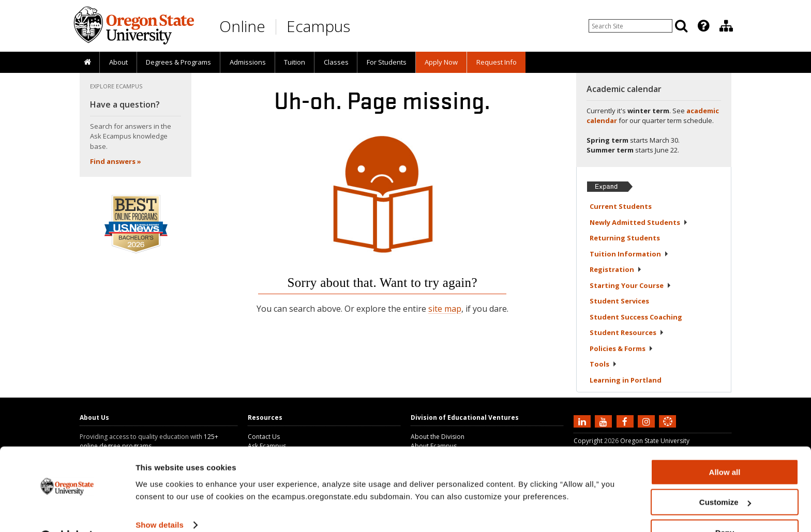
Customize (725, 476)
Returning (625, 238)
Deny (725, 506)
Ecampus (318, 26)
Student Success (636, 317)
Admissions (248, 62)
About (118, 62)
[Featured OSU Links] (703, 26)
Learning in (626, 380)
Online (242, 26)
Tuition (295, 62)
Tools (603, 364)
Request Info (497, 62)
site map (445, 309)
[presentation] (703, 26)
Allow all (725, 446)
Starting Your (630, 285)
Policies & (621, 348)
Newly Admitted (639, 222)
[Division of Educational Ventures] (726, 26)
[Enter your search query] (630, 26)
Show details (160, 499)
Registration (616, 269)
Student (619, 301)
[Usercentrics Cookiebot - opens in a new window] (67, 512)
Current (621, 206)
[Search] (681, 26)
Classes (336, 62)
